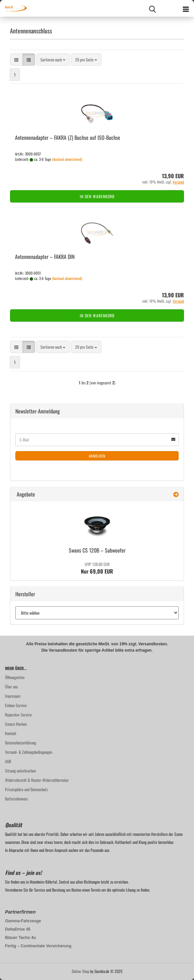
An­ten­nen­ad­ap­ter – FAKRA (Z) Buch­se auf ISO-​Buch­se (68, 137)
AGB (8, 761)
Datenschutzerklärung (21, 743)
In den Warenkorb (97, 196)
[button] (16, 60)
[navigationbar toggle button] (186, 8)
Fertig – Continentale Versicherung (38, 946)
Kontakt (11, 733)
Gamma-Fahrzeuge (23, 921)
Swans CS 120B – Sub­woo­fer (97, 550)
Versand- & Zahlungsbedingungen (29, 752)
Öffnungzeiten (15, 677)
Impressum (13, 696)
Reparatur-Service (18, 715)
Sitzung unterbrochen (20, 771)
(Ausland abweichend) (67, 159)
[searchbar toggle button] (152, 8)
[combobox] (53, 60)
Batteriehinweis (16, 799)
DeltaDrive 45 (18, 929)
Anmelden (97, 456)
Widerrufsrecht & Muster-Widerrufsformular (37, 780)
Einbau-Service (16, 705)
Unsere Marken (16, 724)
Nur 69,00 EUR (97, 568)
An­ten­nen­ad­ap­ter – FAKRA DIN (45, 257)
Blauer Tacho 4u (20, 938)
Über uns (11, 687)
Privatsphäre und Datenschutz (26, 789)
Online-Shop (80, 971)
